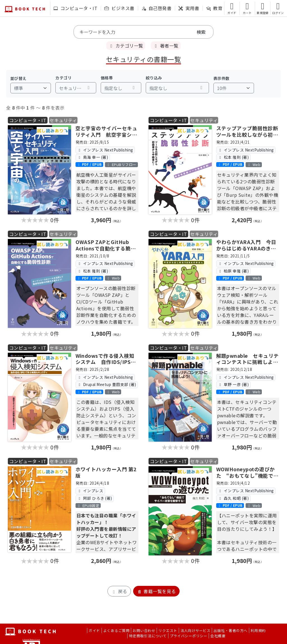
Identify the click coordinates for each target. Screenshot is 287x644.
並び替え (18, 78)
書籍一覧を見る (156, 591)
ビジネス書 (119, 8)
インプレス (90, 491)
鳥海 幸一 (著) (93, 157)
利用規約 (258, 630)
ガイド (94, 630)
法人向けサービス (196, 630)
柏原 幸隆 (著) (233, 271)
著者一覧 (166, 46)
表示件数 (222, 78)
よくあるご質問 (116, 630)
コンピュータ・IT (75, 8)
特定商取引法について (148, 636)
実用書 (189, 8)
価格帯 (107, 78)
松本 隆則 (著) (233, 157)
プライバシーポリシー (189, 636)
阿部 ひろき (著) (95, 498)
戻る (119, 591)
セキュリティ (63, 120)
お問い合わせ (144, 630)
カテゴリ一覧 (126, 46)
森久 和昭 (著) (233, 498)
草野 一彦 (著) (233, 384)
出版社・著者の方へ (230, 630)
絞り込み (154, 78)
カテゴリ (63, 78)
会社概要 (218, 636)
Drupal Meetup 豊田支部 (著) (107, 384)
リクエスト (168, 630)
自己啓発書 (157, 8)
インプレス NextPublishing (105, 150)
